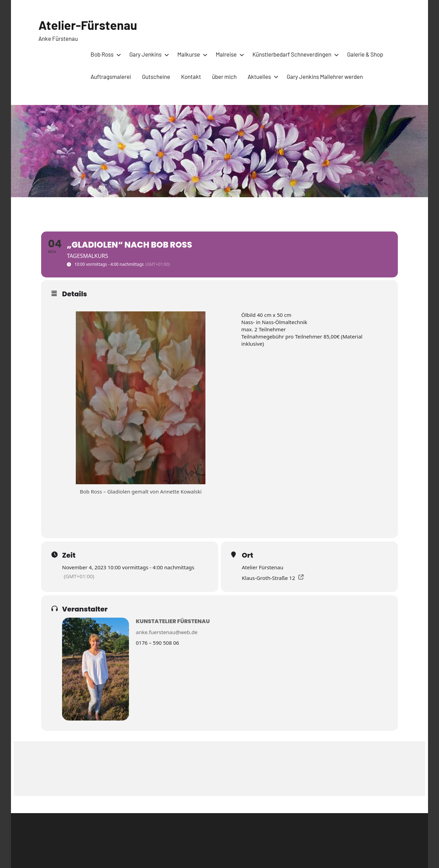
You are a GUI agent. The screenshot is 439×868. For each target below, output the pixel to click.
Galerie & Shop (365, 54)
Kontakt (191, 76)
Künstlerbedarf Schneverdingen (294, 54)
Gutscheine (156, 76)
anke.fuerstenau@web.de (167, 632)
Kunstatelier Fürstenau (173, 621)
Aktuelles (262, 76)
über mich (224, 76)
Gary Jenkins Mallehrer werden (325, 76)
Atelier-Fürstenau (88, 25)
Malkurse (191, 54)
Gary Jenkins (148, 54)
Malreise (229, 54)
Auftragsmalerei (111, 76)
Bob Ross (104, 54)
